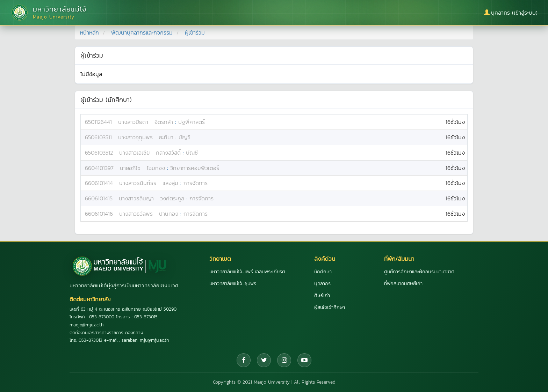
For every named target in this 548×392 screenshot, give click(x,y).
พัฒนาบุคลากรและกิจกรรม (142, 32)
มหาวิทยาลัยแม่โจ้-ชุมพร (233, 284)
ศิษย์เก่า (322, 295)
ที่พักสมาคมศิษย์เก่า (403, 284)
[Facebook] (244, 360)
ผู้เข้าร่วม (195, 32)
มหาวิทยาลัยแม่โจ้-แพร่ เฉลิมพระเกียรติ (247, 272)
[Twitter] (264, 360)
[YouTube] (304, 360)
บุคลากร (322, 284)
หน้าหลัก (89, 32)
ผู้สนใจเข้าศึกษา (330, 307)
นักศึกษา (323, 272)
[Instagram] (284, 360)
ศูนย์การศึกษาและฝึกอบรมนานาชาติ (419, 272)
